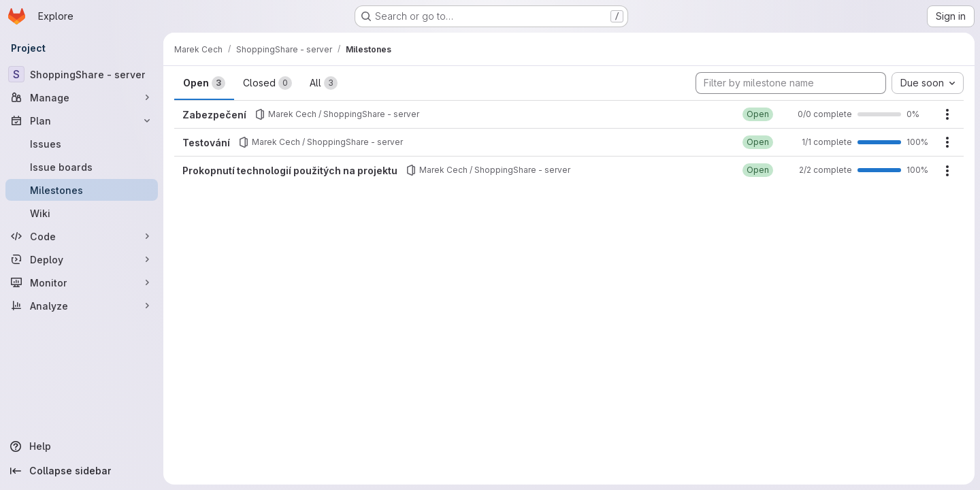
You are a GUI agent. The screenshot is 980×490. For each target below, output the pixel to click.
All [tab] (324, 83)
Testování (206, 143)
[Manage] (82, 97)
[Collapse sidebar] (82, 471)
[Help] (82, 446)
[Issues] (82, 144)
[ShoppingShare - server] (82, 74)
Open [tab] (204, 83)
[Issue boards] (82, 167)
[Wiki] (82, 213)
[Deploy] (82, 259)
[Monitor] (82, 282)
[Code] (82, 236)
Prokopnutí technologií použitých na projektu (290, 170)
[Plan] (82, 120)
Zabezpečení (214, 115)
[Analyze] (82, 306)
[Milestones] (82, 190)
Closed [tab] (267, 83)
